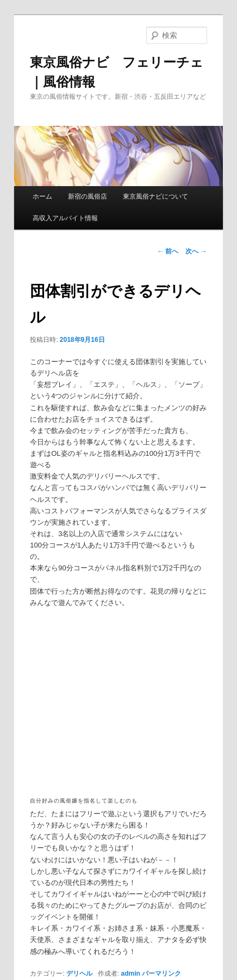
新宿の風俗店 (88, 196)
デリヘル (79, 973)
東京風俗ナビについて (155, 196)
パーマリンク (161, 973)
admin (131, 973)
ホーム (42, 196)
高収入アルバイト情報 (65, 218)
